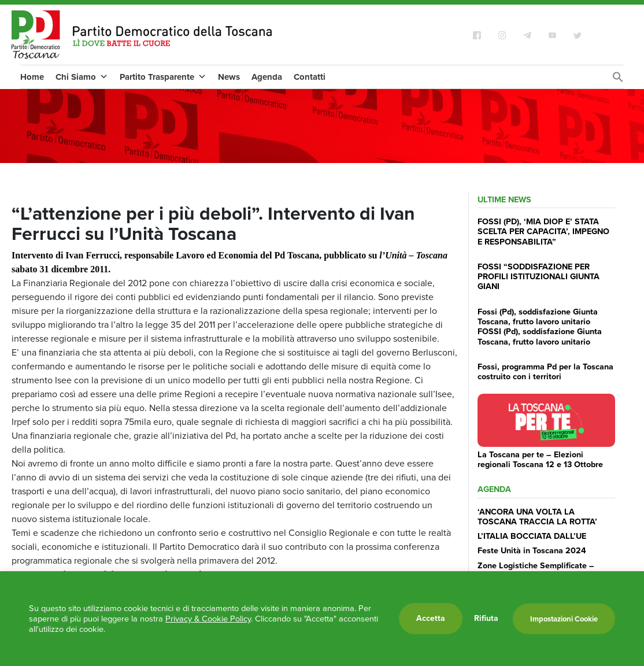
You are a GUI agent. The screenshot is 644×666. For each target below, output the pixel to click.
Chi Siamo (82, 77)
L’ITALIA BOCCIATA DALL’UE (532, 536)
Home (32, 77)
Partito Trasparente (163, 77)
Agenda (267, 77)
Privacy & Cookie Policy (208, 619)
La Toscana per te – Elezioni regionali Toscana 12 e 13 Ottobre (540, 459)
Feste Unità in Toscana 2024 (532, 550)
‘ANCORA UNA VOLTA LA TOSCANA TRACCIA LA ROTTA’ (537, 517)
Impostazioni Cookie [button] (564, 619)
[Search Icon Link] (618, 80)
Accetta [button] (431, 618)
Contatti (310, 77)
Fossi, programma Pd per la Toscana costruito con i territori (545, 371)
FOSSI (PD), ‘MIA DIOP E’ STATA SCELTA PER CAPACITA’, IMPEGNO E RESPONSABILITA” (543, 232)
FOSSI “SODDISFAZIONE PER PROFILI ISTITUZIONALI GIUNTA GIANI (538, 277)
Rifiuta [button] (486, 619)
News (229, 77)
